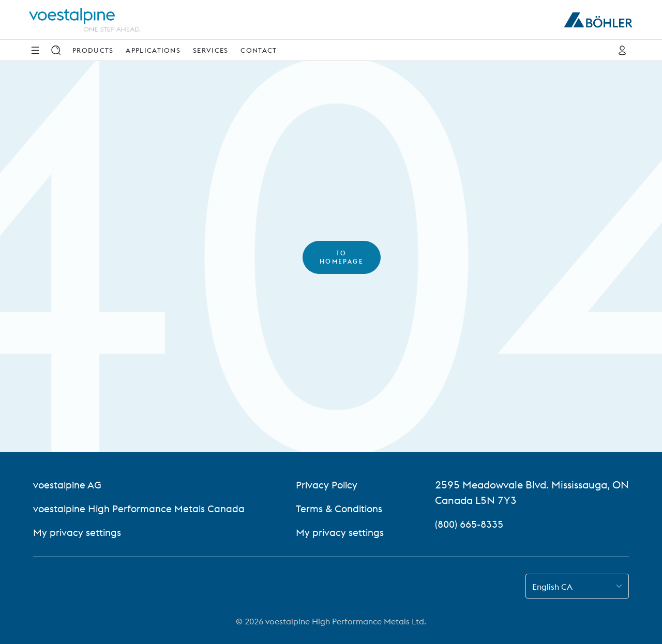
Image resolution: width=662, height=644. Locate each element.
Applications (153, 50)
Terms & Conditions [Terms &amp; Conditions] (343, 508)
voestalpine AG (69, 485)
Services (210, 50)
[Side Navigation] (35, 50)
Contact (259, 50)
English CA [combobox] (552, 587)
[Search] (56, 50)
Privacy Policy (329, 485)
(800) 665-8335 (472, 524)
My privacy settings (78, 532)
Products (93, 50)
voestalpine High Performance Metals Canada (142, 508)
